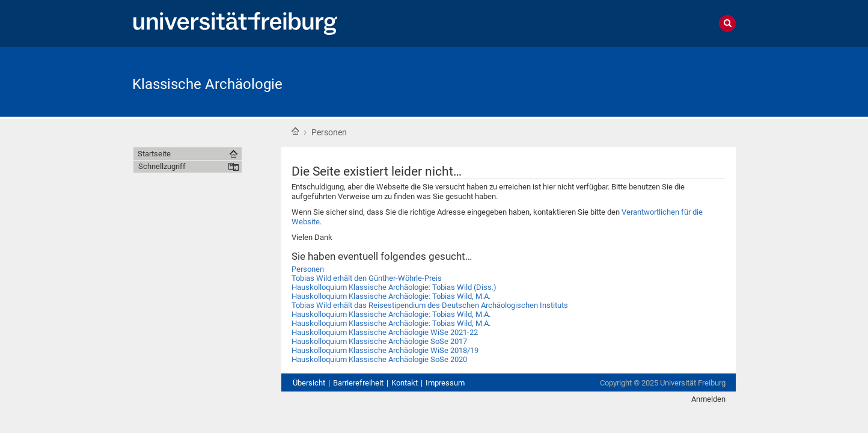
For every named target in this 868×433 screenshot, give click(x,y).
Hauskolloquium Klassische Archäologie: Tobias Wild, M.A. (391, 296)
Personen (308, 269)
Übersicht (309, 383)
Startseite (295, 131)
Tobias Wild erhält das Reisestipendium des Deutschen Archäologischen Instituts (430, 305)
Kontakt (405, 383)
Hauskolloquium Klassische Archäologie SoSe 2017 (379, 341)
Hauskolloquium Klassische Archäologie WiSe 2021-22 (385, 332)
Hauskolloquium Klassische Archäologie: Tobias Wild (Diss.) (394, 287)
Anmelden (708, 399)
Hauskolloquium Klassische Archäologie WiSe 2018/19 (385, 350)
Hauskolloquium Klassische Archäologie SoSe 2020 (379, 359)
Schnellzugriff (162, 166)
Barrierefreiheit (358, 383)
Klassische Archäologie (207, 84)
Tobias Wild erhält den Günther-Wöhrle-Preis (367, 278)
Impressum (445, 383)
